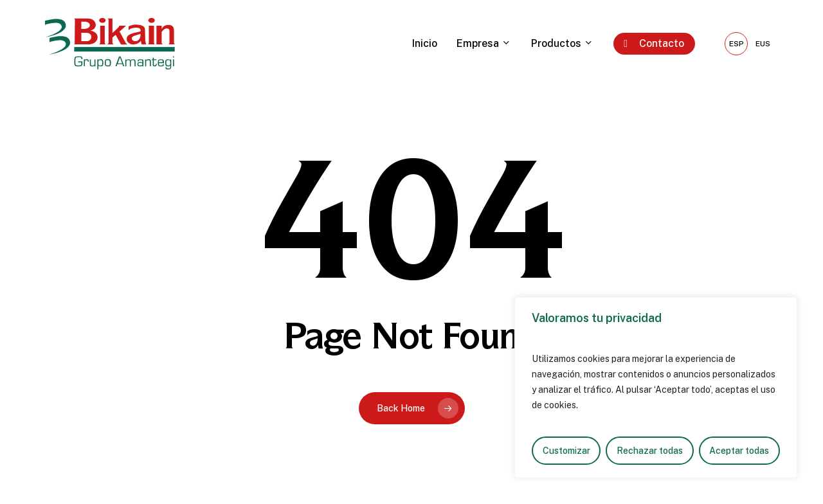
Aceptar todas (739, 451)
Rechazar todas (650, 451)
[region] (656, 388)
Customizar (566, 451)
